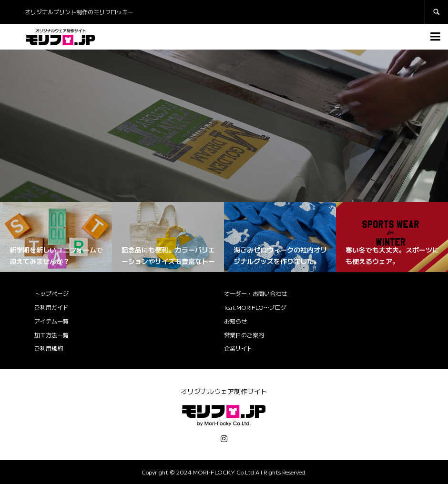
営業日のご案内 (244, 335)
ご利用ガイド (51, 307)
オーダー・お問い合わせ (255, 293)
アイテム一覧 (51, 321)
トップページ (51, 293)
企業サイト (238, 348)
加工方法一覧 (51, 335)
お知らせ (235, 321)
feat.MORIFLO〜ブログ (255, 307)
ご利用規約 (49, 348)
